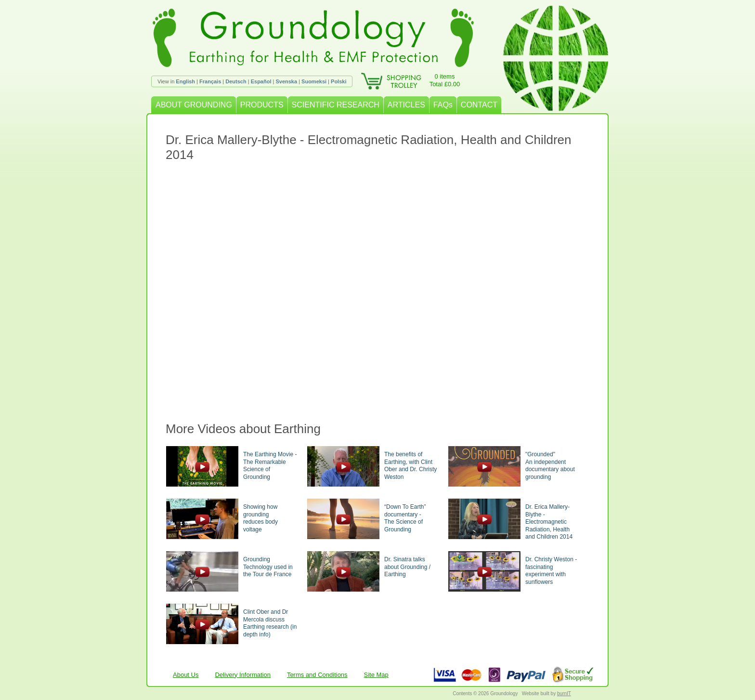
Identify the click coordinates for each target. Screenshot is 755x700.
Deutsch (236, 81)
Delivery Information (243, 675)
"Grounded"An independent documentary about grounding (550, 466)
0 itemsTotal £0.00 (445, 80)
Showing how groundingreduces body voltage (260, 518)
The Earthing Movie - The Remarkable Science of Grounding (270, 466)
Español (261, 81)
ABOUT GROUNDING (194, 105)
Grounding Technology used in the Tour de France (268, 567)
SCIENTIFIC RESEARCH (336, 105)
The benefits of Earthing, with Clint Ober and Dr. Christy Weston (410, 466)
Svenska (286, 81)
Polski (338, 81)
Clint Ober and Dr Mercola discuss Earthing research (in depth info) (270, 623)
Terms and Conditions (317, 675)
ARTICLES (406, 105)
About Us (186, 675)
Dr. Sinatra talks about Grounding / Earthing (407, 567)
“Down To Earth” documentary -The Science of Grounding (405, 518)
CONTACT (479, 105)
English (185, 81)
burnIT (564, 693)
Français (210, 81)
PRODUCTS (262, 105)
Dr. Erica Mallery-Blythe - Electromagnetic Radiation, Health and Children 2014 (549, 522)
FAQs (443, 105)
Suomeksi (314, 81)
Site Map (376, 675)
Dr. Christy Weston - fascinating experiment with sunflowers (551, 571)
